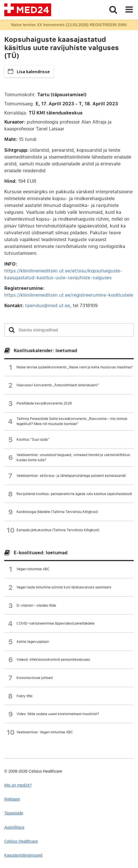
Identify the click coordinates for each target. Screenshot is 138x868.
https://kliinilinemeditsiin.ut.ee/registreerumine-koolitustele (69, 295)
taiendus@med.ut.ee (48, 305)
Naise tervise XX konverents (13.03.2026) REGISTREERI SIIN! (69, 25)
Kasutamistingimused (23, 855)
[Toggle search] (113, 10)
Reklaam (12, 799)
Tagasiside (14, 813)
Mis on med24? (18, 785)
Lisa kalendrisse (29, 71)
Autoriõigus (14, 827)
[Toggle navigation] (129, 10)
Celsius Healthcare (21, 841)
